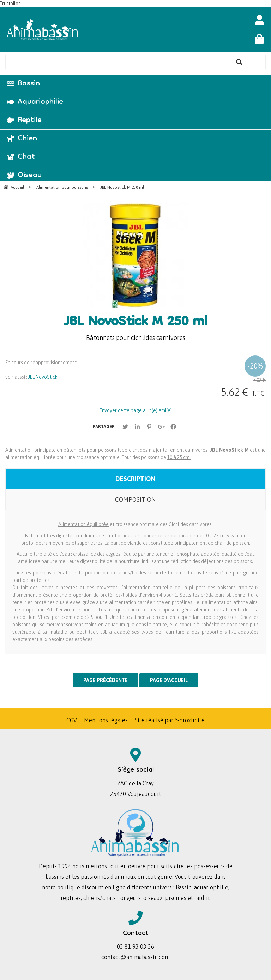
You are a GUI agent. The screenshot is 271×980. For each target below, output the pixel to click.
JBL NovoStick (43, 377)
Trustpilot (10, 4)
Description (135, 479)
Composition (135, 500)
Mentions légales (106, 720)
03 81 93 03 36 (135, 946)
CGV (72, 720)
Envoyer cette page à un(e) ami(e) (136, 410)
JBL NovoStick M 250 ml (135, 323)
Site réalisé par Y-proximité (170, 720)
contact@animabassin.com (135, 957)
